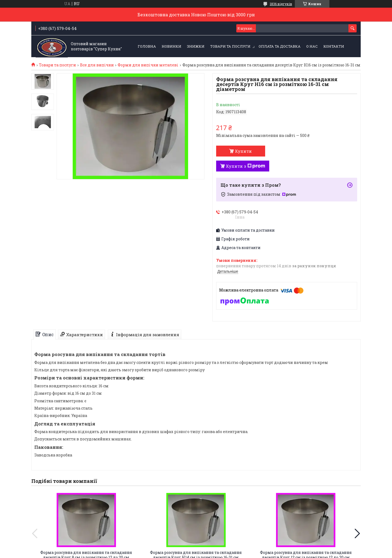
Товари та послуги (230, 46)
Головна (147, 46)
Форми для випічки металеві (148, 65)
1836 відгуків (281, 4)
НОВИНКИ (171, 46)
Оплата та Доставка (280, 46)
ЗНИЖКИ (196, 46)
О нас (312, 46)
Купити (243, 151)
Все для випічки (97, 65)
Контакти (334, 46)
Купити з (246, 166)
